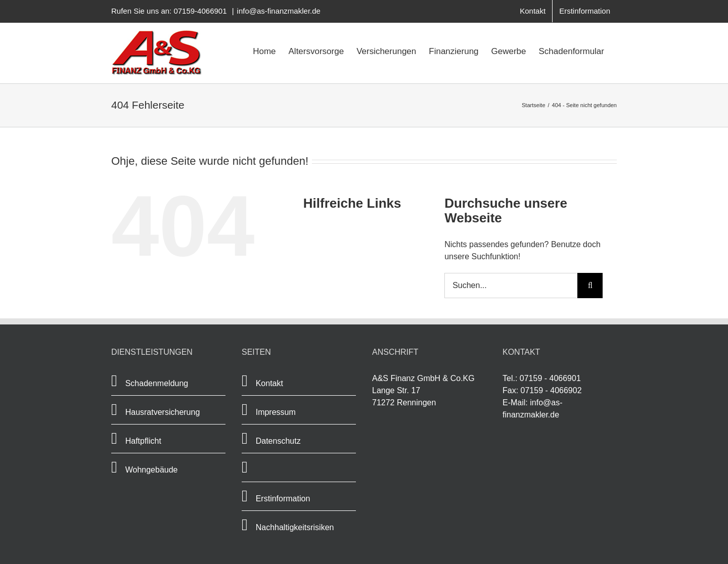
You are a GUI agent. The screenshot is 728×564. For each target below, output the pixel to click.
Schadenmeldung (158, 383)
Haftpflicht (143, 441)
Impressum (276, 412)
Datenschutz (278, 441)
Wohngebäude (152, 470)
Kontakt (269, 383)
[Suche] (590, 286)
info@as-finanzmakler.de (279, 11)
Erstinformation (283, 499)
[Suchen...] (511, 286)
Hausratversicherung (163, 412)
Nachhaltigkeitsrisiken (295, 527)
